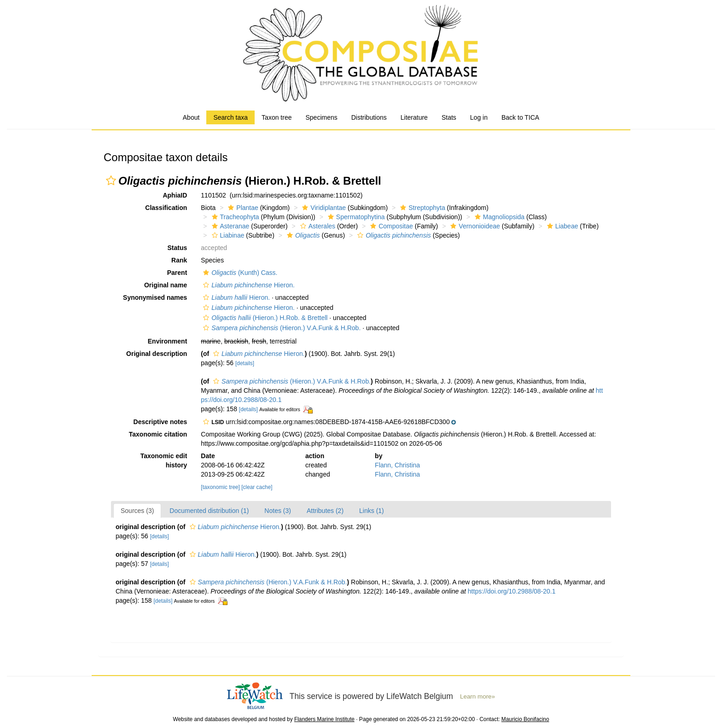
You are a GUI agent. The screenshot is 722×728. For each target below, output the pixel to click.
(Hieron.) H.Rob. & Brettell (264, 318)
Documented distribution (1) (209, 511)
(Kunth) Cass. (239, 273)
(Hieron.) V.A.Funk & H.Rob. (281, 328)
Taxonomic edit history (164, 460)
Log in (479, 117)
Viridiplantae (323, 208)
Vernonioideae (474, 226)
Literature (414, 117)
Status (178, 248)
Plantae (242, 208)
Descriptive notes (160, 422)
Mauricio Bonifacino (525, 719)
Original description (157, 354)
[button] (111, 181)
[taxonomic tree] (220, 487)
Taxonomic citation (158, 434)
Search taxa (230, 117)
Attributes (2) (325, 511)
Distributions (369, 117)
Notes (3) (278, 511)
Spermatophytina (355, 217)
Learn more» (477, 696)
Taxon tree (277, 117)
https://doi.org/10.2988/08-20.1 (512, 591)
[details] (245, 363)
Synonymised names (155, 297)
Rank (179, 260)
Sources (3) (137, 511)
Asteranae (230, 226)
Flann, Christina (397, 465)
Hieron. (248, 285)
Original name (166, 285)
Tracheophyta (234, 217)
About (191, 117)
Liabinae (227, 235)
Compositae (390, 226)
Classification (166, 208)
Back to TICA (520, 117)
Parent (177, 273)
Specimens (321, 117)
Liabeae (562, 226)
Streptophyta (421, 208)
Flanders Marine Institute (324, 719)
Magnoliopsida (498, 217)
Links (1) (372, 511)
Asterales (317, 226)
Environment (168, 341)
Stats (449, 117)
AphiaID (175, 195)
